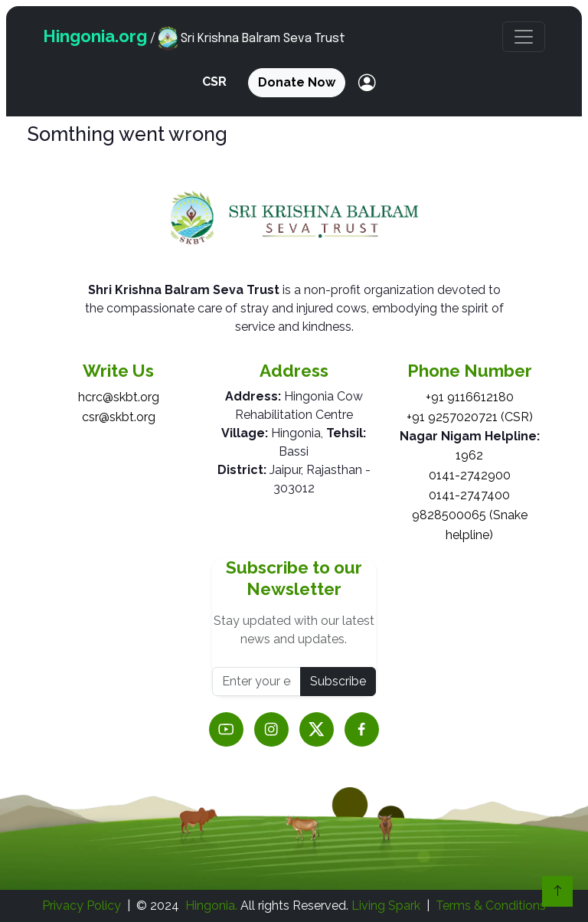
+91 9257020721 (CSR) (470, 417)
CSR (214, 82)
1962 (469, 455)
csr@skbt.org (119, 417)
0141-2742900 (470, 475)
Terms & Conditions (491, 906)
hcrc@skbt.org (119, 397)
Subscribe (338, 681)
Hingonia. (211, 906)
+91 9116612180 (470, 397)
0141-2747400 (469, 495)
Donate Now (297, 82)
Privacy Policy (82, 906)
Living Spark (386, 906)
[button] (524, 37)
